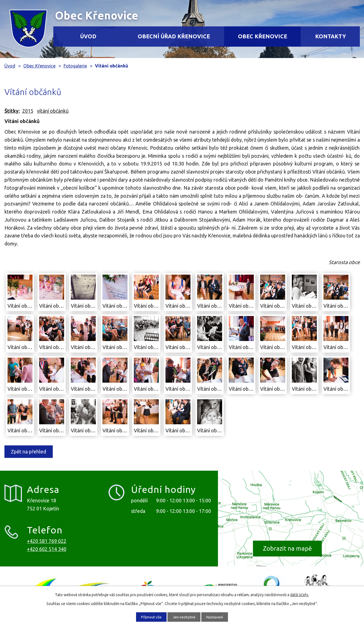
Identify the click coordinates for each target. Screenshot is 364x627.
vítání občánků (53, 111)
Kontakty (331, 36)
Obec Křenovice (263, 36)
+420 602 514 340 (47, 549)
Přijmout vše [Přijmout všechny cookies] (149, 617)
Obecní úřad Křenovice (174, 36)
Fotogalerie (75, 66)
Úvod (88, 36)
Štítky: (12, 111)
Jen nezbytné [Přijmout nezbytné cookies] (184, 617)
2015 (28, 111)
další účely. (300, 595)
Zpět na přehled (30, 452)
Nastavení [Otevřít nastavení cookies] (217, 617)
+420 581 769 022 (47, 541)
